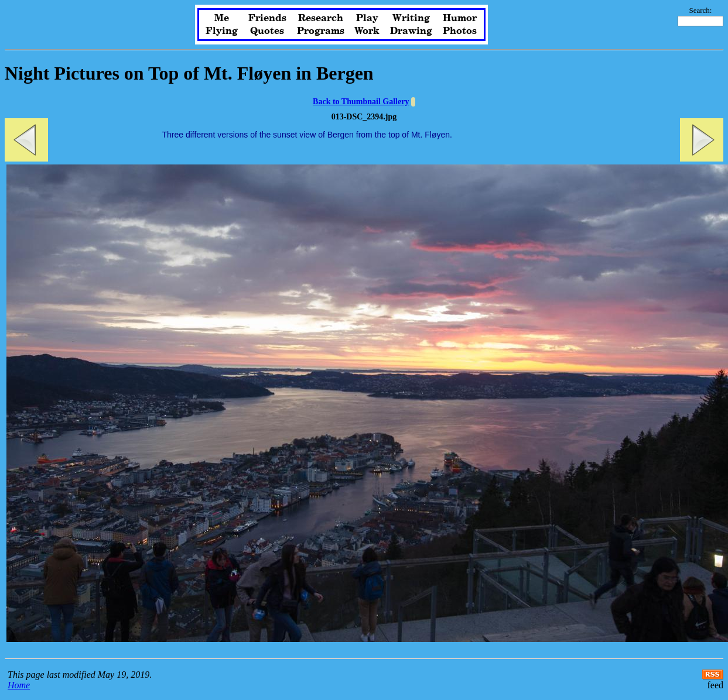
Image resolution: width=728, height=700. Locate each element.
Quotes (267, 31)
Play (367, 18)
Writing (411, 18)
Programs (321, 31)
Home (19, 685)
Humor (460, 18)
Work (367, 31)
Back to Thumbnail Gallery (361, 102)
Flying (222, 31)
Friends (267, 18)
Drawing (411, 31)
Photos (460, 31)
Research (321, 18)
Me (222, 18)
